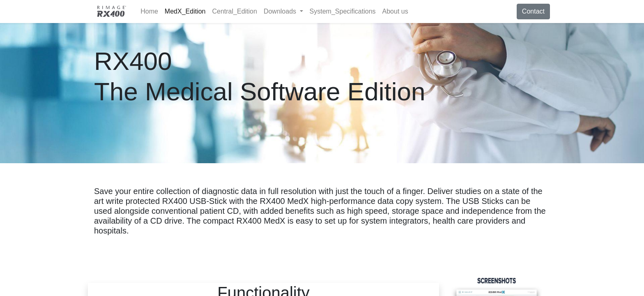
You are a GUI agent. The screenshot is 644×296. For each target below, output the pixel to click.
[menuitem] (149, 12)
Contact (533, 11)
